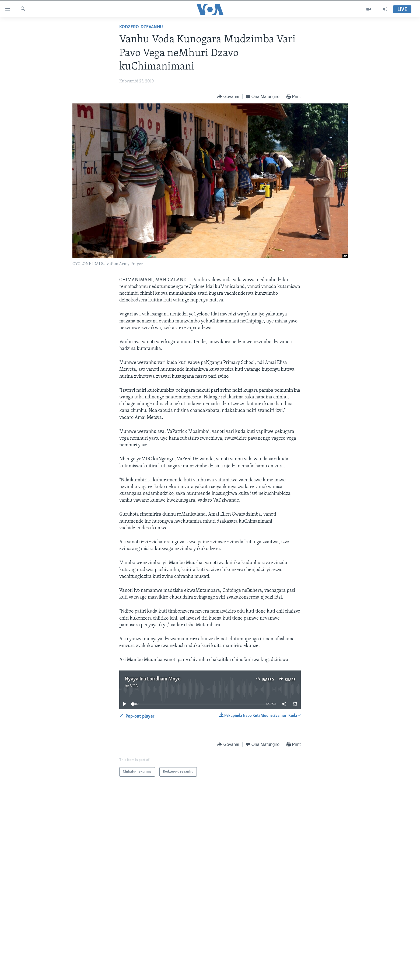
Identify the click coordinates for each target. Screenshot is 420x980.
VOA (134, 686)
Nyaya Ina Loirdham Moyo (153, 679)
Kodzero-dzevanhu (141, 27)
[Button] (228, 97)
